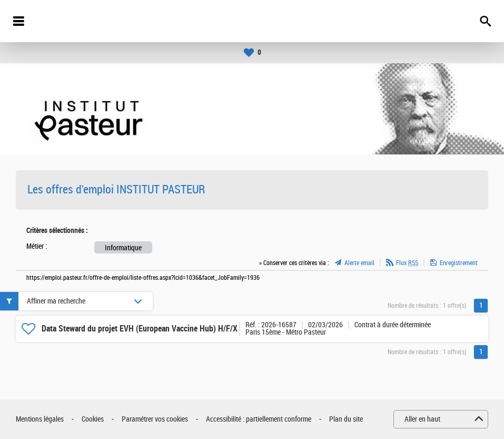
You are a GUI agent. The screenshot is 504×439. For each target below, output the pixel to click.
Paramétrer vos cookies (155, 419)
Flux (407, 263)
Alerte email (359, 263)
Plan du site (346, 419)
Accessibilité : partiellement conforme (259, 419)
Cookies (93, 419)
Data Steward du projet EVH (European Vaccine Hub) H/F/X (140, 329)
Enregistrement (459, 263)
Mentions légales (40, 419)
